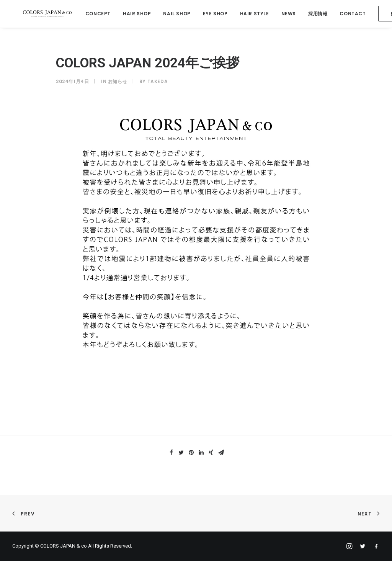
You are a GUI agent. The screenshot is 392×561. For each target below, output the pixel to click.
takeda (158, 81)
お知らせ (118, 81)
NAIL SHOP (172, 14)
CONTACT (348, 14)
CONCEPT (94, 14)
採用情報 (314, 14)
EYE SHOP (211, 14)
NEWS (284, 14)
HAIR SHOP (133, 14)
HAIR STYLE (250, 14)
